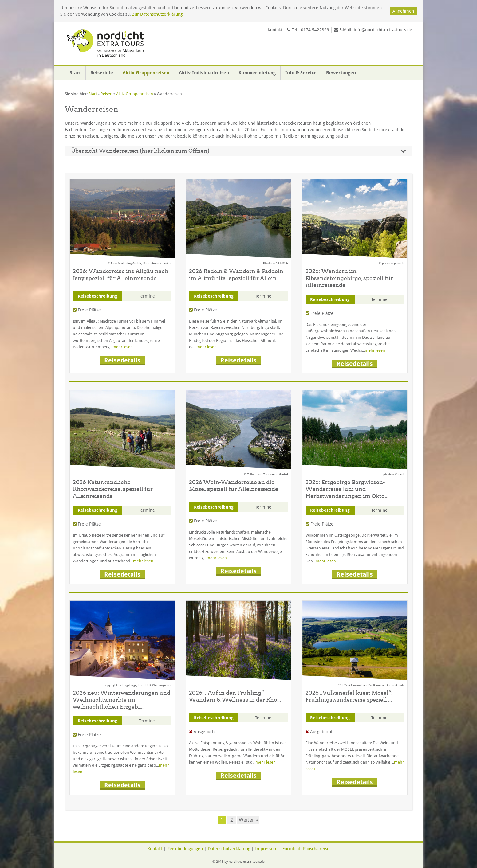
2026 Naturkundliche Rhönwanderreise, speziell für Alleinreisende (113, 489)
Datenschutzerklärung (229, 849)
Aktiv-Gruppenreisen (146, 73)
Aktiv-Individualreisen (204, 73)
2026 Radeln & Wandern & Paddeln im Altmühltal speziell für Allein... (236, 275)
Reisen (106, 94)
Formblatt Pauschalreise (306, 849)
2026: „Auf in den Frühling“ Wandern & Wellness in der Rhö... (235, 696)
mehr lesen (123, 347)
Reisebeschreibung (98, 296)
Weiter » (248, 820)
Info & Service (301, 73)
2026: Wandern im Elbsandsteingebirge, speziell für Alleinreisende (349, 278)
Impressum (266, 849)
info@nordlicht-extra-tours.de (383, 30)
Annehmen (403, 11)
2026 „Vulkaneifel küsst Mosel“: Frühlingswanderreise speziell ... (349, 696)
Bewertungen (341, 73)
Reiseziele (102, 73)
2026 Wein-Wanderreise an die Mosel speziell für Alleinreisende (234, 486)
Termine (147, 296)
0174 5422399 (315, 30)
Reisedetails (122, 360)
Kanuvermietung (257, 73)
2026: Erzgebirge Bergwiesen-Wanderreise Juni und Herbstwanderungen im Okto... (347, 489)
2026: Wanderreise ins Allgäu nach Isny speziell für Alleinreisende (121, 275)
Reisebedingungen (185, 849)
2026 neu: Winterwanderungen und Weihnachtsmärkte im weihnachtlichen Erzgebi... (122, 700)
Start (75, 73)
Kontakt (275, 30)
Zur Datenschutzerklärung (157, 14)
